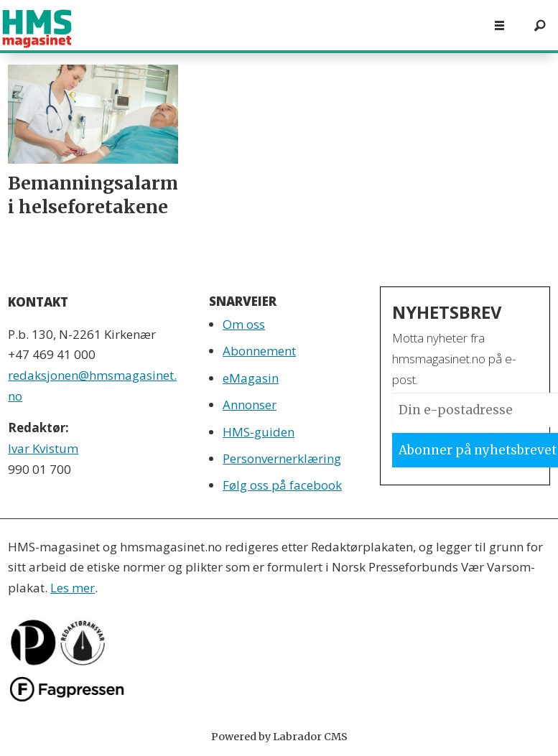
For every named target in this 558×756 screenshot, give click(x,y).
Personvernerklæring (282, 458)
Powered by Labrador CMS (279, 737)
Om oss (244, 324)
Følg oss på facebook (282, 485)
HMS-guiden (259, 432)
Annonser (250, 405)
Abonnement (259, 351)
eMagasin (251, 378)
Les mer (73, 588)
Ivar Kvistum (43, 448)
